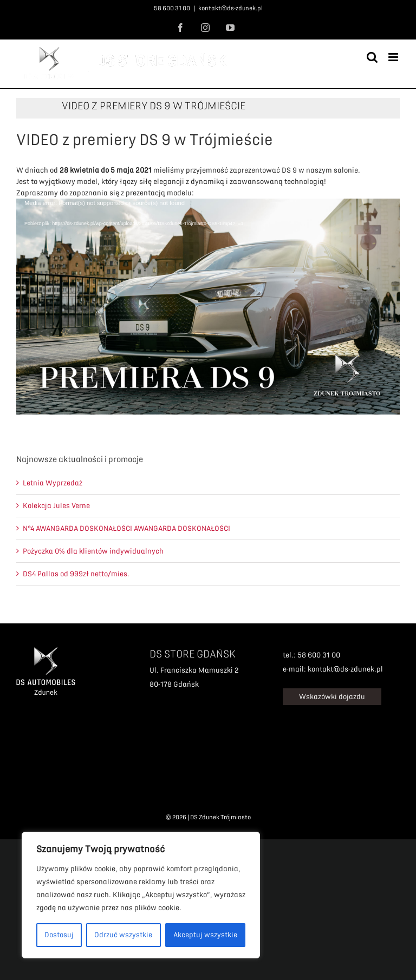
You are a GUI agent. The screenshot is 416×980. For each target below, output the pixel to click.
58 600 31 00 (172, 8)
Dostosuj (59, 935)
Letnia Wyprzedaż (53, 483)
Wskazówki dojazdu (332, 697)
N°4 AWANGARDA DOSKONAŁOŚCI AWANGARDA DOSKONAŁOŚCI (126, 528)
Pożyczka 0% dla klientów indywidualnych (93, 551)
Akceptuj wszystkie (205, 935)
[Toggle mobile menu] (394, 57)
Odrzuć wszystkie (123, 935)
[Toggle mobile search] (372, 57)
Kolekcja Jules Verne (56, 506)
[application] (208, 306)
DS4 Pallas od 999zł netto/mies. (76, 574)
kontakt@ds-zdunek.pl (230, 8)
